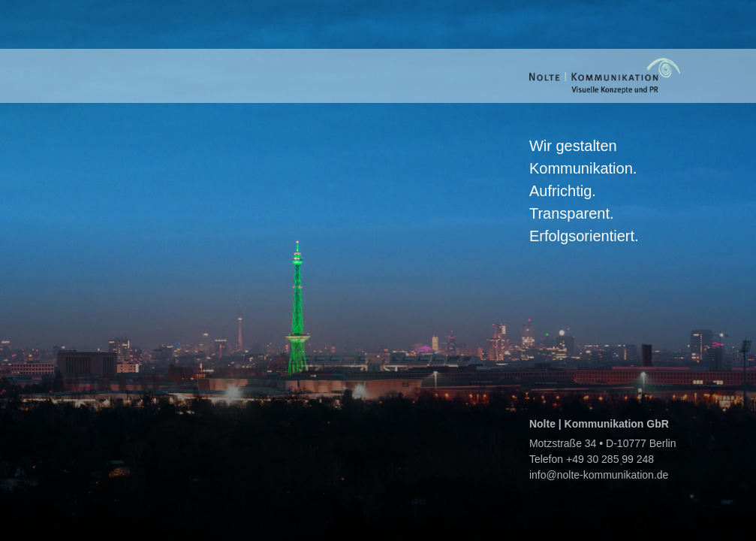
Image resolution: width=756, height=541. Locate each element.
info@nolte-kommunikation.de (599, 475)
